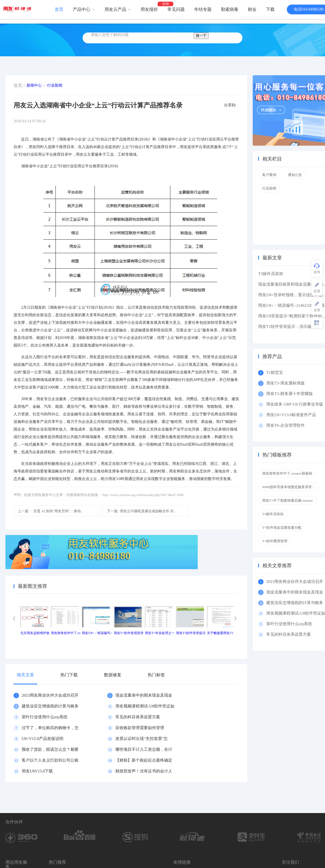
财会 (252, 9)
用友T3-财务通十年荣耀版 (290, 394)
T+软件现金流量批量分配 (282, 528)
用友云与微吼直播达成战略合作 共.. (141, 511)
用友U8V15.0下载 (37, 771)
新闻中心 (34, 85)
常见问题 (176, 9)
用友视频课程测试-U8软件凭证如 (145, 706)
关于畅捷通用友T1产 (222, 633)
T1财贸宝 (275, 373)
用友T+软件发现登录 (129, 633)
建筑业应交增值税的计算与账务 (50, 706)
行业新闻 (55, 85)
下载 (270, 9)
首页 (59, 9)
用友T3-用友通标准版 (285, 383)
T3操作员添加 (271, 274)
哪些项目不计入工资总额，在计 (144, 749)
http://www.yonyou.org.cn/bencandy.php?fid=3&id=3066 (143, 495)
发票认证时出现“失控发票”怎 (142, 739)
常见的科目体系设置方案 (138, 717)
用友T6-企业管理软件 (285, 425)
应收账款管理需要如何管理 (140, 728)
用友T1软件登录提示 (191, 633)
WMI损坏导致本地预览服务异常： (289, 487)
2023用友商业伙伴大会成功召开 (50, 695)
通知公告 (295, 175)
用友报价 (149, 9)
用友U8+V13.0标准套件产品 (291, 415)
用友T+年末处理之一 (160, 633)
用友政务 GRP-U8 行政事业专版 (295, 404)
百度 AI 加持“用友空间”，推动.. (50, 511)
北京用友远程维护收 (35, 633)
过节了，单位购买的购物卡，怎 (50, 728)
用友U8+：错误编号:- (97, 633)
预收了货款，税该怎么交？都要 (50, 749)
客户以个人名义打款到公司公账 (50, 760)
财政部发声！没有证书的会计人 (144, 771)
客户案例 (269, 175)
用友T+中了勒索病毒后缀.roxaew (287, 500)
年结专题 (203, 9)
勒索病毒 (230, 9)
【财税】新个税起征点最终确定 (144, 760)
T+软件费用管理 (275, 541)
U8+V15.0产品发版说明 (43, 739)
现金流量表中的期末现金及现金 (144, 695)
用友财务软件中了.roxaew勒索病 (287, 473)
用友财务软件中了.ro (66, 633)
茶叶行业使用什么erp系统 (45, 717)
